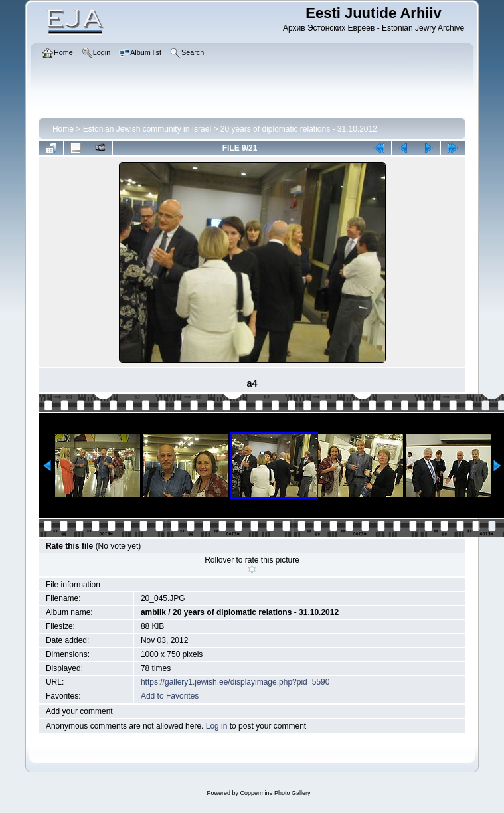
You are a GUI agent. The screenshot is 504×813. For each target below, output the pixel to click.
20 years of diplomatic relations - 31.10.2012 (299, 129)
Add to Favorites (170, 696)
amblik (153, 612)
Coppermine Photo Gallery (275, 793)
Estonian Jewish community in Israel (147, 129)
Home (63, 129)
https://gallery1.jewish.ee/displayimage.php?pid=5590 (235, 682)
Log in (217, 726)
